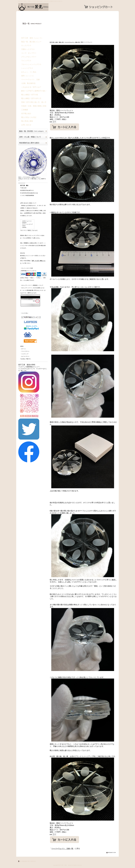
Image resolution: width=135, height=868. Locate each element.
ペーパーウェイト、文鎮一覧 (72, 42)
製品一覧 (61, 42)
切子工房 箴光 (39, 7)
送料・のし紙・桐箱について (33, 137)
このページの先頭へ (111, 853)
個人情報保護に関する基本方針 (28, 861)
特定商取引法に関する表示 (33, 143)
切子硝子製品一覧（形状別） (33, 131)
